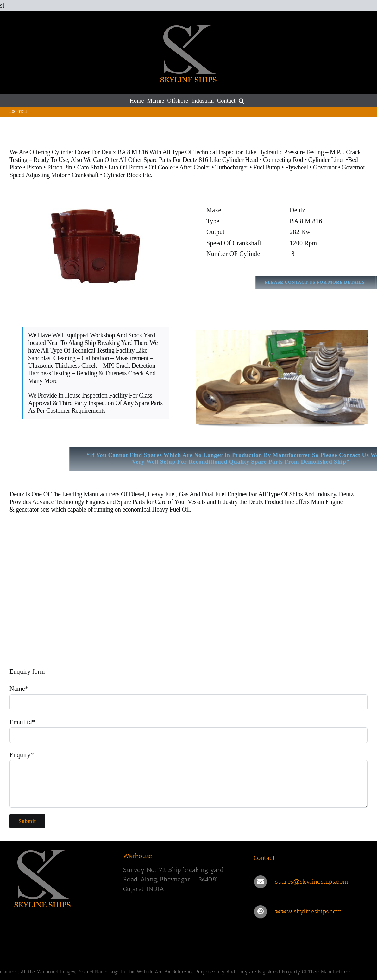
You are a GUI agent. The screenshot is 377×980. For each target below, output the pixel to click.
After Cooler (195, 167)
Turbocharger (232, 167)
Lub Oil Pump (126, 167)
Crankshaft (85, 175)
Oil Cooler (161, 167)
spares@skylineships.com (312, 881)
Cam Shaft (90, 167)
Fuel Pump (267, 167)
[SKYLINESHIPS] (43, 878)
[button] (241, 101)
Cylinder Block (122, 175)
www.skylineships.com (308, 911)
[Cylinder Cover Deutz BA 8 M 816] (95, 246)
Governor (325, 167)
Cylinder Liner (326, 160)
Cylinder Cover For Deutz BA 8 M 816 (100, 152)
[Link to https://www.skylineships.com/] (261, 912)
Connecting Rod (283, 160)
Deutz (17, 494)
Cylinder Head (240, 160)
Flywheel (297, 167)
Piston (35, 167)
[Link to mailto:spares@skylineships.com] (261, 882)
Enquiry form (27, 671)
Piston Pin (60, 167)
